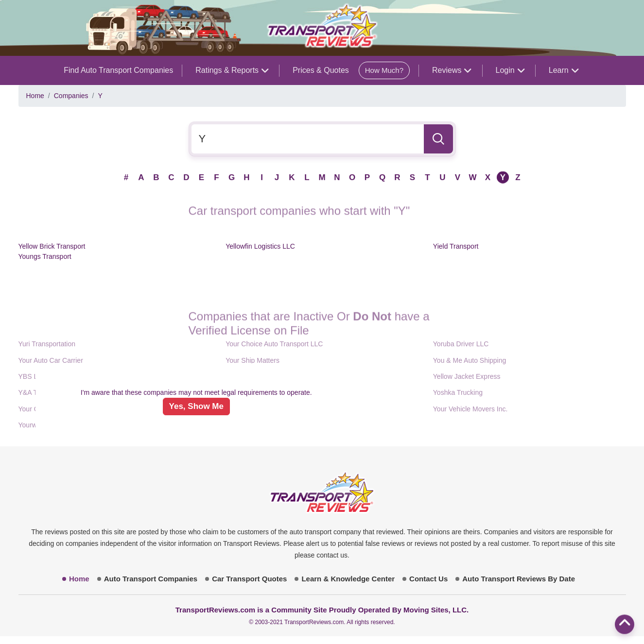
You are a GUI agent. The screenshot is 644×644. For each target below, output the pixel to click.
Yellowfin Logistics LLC (260, 246)
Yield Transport (456, 246)
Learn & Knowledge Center (348, 579)
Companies (71, 96)
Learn (564, 70)
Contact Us (428, 579)
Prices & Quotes (351, 70)
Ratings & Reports (232, 70)
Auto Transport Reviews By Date (519, 579)
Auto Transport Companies (151, 579)
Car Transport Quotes (249, 579)
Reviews (452, 70)
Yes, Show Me (196, 406)
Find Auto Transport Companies (118, 70)
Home (35, 96)
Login (510, 70)
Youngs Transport (45, 256)
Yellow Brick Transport (52, 246)
